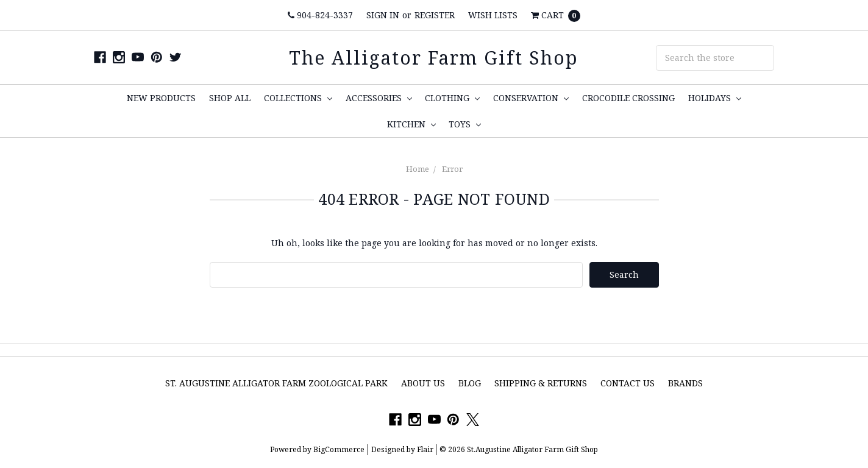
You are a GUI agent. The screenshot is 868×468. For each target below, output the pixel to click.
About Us (423, 383)
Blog (470, 383)
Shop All (230, 98)
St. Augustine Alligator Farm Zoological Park (276, 383)
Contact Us (628, 383)
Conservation (531, 98)
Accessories (379, 98)
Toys (465, 124)
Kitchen (411, 124)
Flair (425, 449)
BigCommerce (339, 449)
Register (435, 15)
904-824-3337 (320, 15)
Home (418, 169)
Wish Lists (493, 15)
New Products (161, 98)
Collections (298, 98)
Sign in (383, 15)
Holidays (715, 98)
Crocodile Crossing (628, 98)
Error (452, 169)
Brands (685, 383)
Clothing (452, 98)
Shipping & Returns (541, 383)
